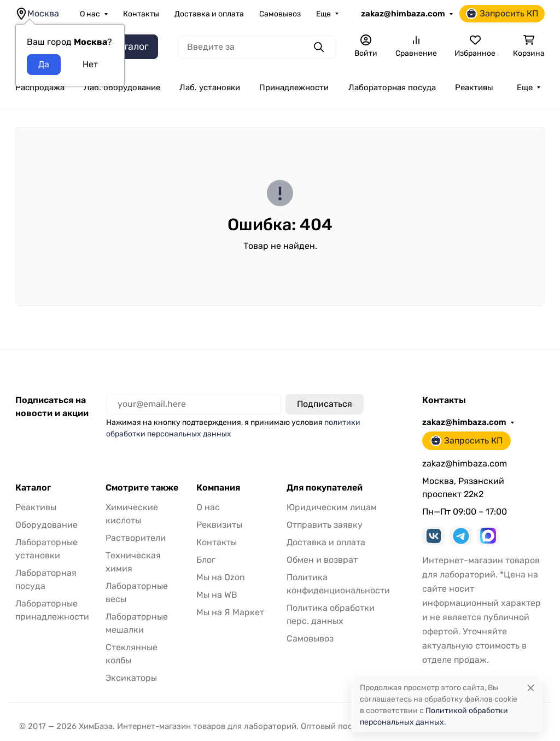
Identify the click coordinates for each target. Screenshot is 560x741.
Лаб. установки (210, 87)
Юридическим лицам (332, 507)
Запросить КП (502, 14)
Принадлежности (294, 87)
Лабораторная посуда (392, 87)
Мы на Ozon (221, 577)
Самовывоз (280, 14)
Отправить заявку (325, 525)
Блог (206, 560)
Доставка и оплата (209, 14)
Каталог (33, 488)
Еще (323, 14)
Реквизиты (219, 525)
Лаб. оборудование (122, 87)
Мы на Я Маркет (230, 612)
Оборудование (46, 525)
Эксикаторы (131, 678)
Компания (218, 488)
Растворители (136, 538)
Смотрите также (142, 488)
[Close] (531, 688)
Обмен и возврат (322, 560)
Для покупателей (325, 488)
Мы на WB (217, 595)
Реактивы (474, 87)
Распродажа (40, 87)
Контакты (141, 14)
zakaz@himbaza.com (403, 14)
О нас (90, 14)
